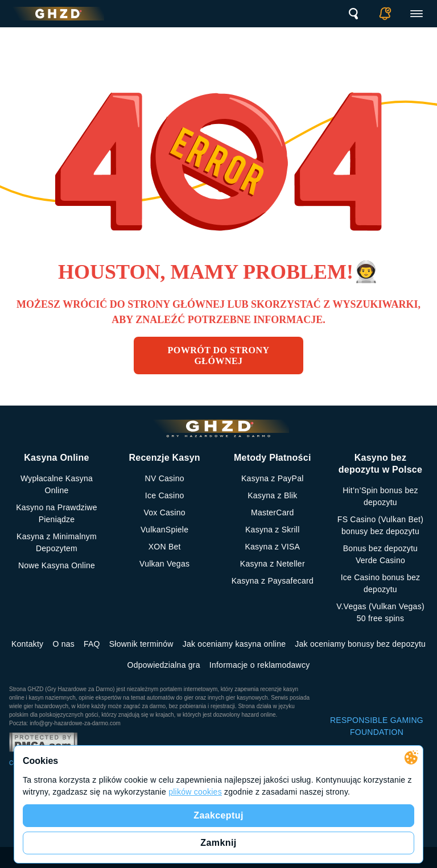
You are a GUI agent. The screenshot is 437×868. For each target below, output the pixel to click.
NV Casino (165, 478)
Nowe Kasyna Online (57, 565)
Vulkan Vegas (164, 564)
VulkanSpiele (164, 530)
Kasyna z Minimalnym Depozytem (57, 542)
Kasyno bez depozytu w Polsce (380, 464)
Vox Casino (164, 512)
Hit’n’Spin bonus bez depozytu (380, 496)
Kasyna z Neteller (273, 564)
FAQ (92, 644)
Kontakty (27, 644)
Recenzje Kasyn (164, 458)
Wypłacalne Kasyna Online (57, 484)
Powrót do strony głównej (219, 356)
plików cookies (195, 792)
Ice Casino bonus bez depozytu (381, 583)
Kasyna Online (56, 458)
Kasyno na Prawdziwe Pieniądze (57, 513)
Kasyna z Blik (272, 495)
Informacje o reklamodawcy (260, 665)
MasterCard (273, 512)
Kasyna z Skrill (273, 530)
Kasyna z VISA (272, 547)
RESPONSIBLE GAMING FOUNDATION (377, 726)
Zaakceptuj (218, 815)
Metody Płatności (273, 458)
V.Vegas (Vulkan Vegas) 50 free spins (380, 612)
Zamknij (218, 843)
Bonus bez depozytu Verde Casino (380, 554)
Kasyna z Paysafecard (273, 581)
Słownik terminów (141, 644)
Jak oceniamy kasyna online (234, 644)
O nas (63, 644)
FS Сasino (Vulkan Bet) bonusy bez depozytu (380, 525)
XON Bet (165, 547)
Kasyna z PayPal (273, 478)
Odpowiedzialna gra (164, 665)
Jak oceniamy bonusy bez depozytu (360, 644)
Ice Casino (165, 495)
